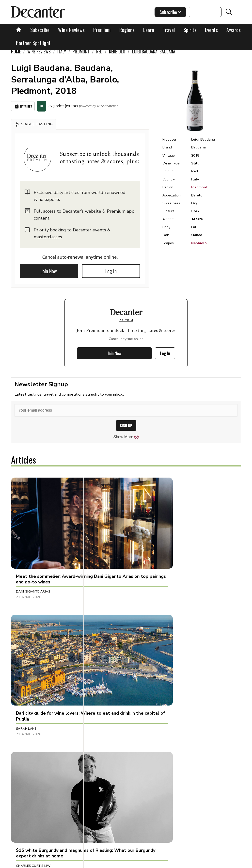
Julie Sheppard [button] (105, 732)
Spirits (190, 30)
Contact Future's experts (107, 862)
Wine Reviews (71, 30)
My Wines (23, 106)
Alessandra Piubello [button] (35, 732)
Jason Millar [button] (179, 642)
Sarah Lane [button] (102, 551)
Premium (102, 30)
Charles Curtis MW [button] (185, 551)
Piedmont (199, 187)
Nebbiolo (199, 243)
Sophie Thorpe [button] (29, 642)
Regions (127, 30)
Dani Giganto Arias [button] (33, 551)
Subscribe (40, 30)
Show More (126, 437)
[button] (34, 124)
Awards (234, 30)
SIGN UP (126, 426)
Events (211, 30)
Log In (111, 271)
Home (16, 51)
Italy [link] (62, 51)
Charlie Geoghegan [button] (110, 642)
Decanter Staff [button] (181, 732)
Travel (169, 30)
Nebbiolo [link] (117, 51)
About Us (74, 862)
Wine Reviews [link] (39, 51)
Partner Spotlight (33, 43)
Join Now (49, 271)
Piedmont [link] (81, 51)
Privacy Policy (174, 862)
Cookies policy (145, 862)
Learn (149, 30)
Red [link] (99, 51)
